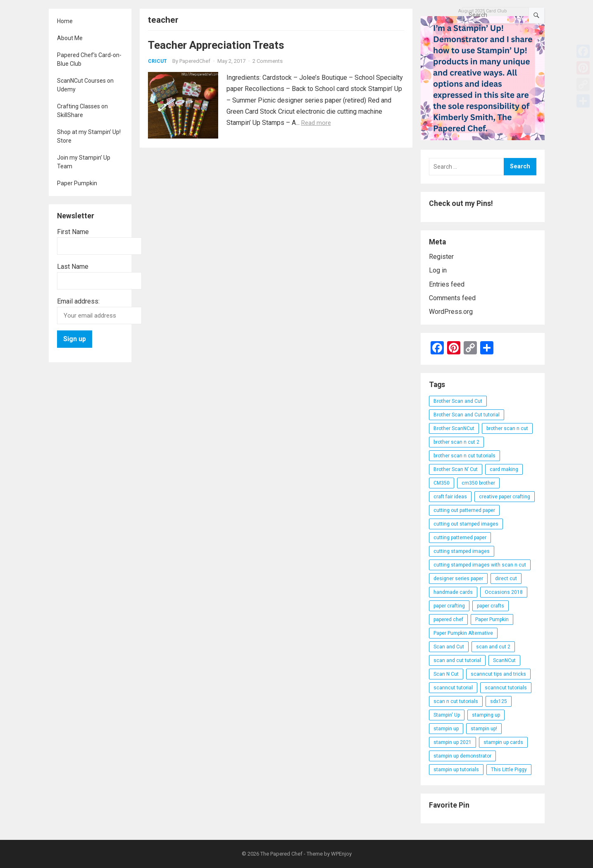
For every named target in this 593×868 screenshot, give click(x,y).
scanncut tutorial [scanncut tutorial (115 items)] (453, 688)
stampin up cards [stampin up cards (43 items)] (503, 742)
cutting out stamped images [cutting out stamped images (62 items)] (466, 524)
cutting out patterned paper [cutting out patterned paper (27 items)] (464, 510)
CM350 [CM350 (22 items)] (442, 483)
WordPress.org (451, 312)
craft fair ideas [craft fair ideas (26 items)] (450, 497)
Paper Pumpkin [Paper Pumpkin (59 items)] (492, 619)
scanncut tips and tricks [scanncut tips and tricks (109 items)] (498, 674)
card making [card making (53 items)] (504, 469)
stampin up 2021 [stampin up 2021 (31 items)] (452, 742)
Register (441, 257)
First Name (73, 232)
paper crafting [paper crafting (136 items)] (449, 606)
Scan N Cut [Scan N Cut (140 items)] (446, 674)
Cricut (157, 61)
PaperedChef (195, 61)
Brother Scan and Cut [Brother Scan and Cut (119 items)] (458, 401)
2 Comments (268, 61)
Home (65, 21)
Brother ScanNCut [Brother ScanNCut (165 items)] (454, 428)
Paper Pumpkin (77, 183)
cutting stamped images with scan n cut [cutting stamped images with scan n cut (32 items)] (480, 565)
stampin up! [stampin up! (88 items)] (484, 729)
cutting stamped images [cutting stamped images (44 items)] (462, 551)
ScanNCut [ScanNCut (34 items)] (504, 660)
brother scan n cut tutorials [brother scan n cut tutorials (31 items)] (464, 456)
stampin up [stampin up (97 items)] (446, 729)
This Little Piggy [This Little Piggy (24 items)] (509, 770)
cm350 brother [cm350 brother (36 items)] (478, 483)
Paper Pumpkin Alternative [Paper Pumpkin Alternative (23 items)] (463, 633)
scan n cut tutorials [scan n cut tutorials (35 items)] (456, 701)
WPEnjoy (341, 854)
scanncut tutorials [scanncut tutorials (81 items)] (506, 688)
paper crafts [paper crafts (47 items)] (491, 606)
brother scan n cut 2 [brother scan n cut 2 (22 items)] (456, 442)
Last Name (73, 267)
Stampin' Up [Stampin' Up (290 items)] (447, 715)
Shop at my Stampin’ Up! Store (89, 136)
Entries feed (447, 284)
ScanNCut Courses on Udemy (85, 85)
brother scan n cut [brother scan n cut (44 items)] (507, 428)
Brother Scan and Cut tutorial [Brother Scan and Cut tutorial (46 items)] (467, 415)
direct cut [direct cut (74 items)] (506, 579)
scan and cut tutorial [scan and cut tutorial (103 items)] (457, 660)
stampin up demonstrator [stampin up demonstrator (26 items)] (462, 756)
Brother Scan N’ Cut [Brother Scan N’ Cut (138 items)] (456, 469)
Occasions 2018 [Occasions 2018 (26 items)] (504, 592)
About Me (70, 38)
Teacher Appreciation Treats (216, 45)
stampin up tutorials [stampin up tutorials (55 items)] (456, 770)
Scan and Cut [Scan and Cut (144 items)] (449, 647)
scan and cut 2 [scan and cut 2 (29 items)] (493, 647)
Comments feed (452, 298)
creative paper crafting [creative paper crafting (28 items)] (505, 497)
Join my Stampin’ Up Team (84, 162)
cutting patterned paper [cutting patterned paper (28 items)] (460, 538)
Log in (438, 270)
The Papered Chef (281, 854)
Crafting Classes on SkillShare (82, 111)
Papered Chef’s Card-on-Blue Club (89, 59)
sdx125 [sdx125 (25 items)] (499, 701)
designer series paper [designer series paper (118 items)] (458, 579)
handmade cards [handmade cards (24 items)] (453, 592)
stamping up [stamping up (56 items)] (486, 715)
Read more (316, 123)
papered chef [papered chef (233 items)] (448, 619)
